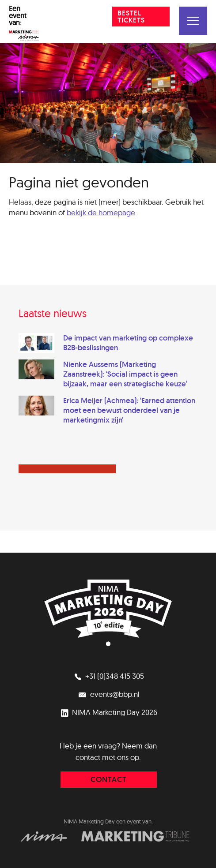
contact (109, 779)
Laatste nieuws (53, 313)
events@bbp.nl (108, 694)
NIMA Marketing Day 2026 (108, 712)
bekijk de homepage (101, 212)
